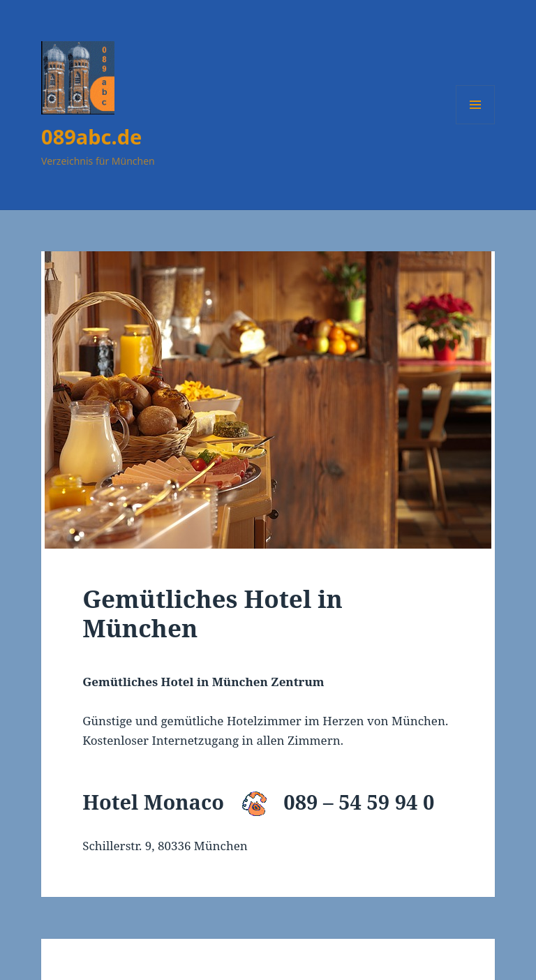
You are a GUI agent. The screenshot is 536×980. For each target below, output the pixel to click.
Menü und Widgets (476, 124)
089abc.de (91, 136)
